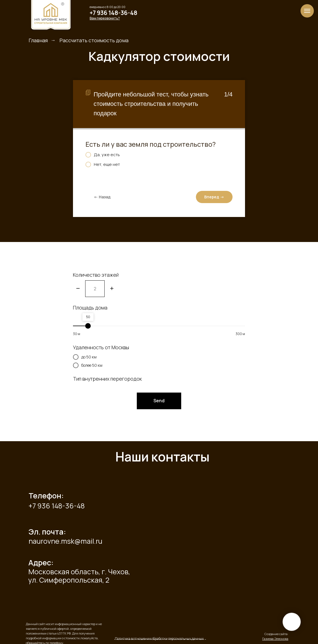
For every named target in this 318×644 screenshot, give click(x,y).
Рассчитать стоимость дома (94, 41)
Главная (38, 41)
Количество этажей (96, 275)
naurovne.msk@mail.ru (65, 541)
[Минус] (78, 289)
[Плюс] (112, 289)
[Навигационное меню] (307, 11)
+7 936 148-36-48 (113, 13)
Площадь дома (90, 308)
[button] (105, 18)
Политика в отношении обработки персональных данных (159, 639)
